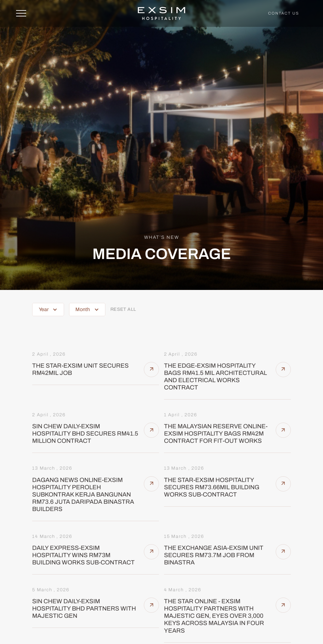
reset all (123, 309)
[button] (48, 310)
